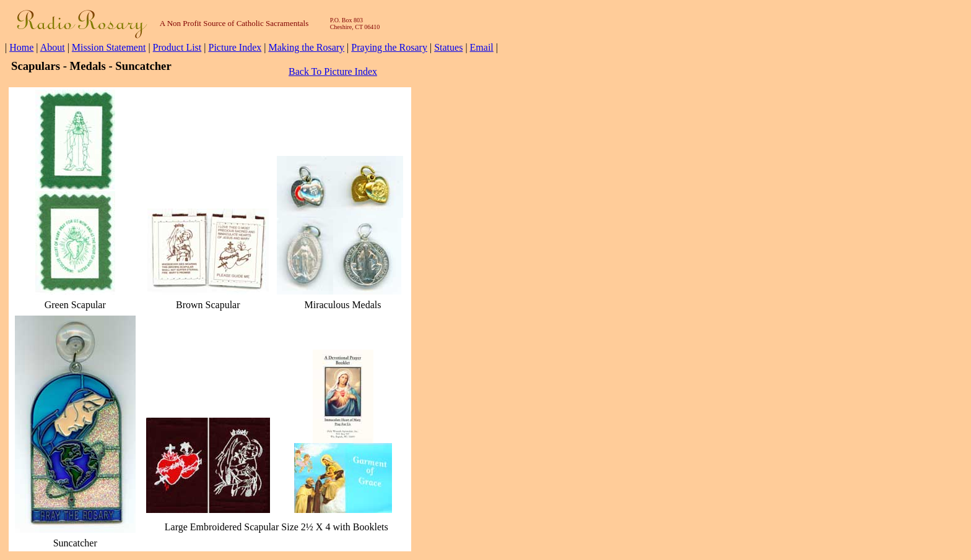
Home (21, 47)
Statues (448, 47)
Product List (177, 47)
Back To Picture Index (333, 71)
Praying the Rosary (389, 47)
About (53, 47)
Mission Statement (109, 47)
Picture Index (235, 47)
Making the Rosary (306, 47)
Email (482, 47)
